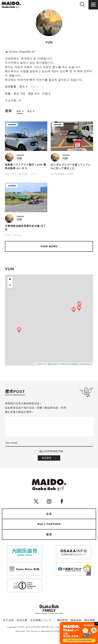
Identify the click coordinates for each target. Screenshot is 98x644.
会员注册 (22, 620)
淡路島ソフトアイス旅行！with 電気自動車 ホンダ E (26, 167)
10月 (7, 235)
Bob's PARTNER (49, 524)
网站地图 (90, 620)
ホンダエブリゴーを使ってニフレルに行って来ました (71, 167)
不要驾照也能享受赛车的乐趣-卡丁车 (25, 228)
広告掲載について (41, 620)
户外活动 (17, 235)
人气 (33, 174)
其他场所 (23, 174)
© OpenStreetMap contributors (75, 364)
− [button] (10, 285)
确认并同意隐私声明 (51, 451)
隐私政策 (76, 620)
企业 (49, 514)
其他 (14, 174)
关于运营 (8, 620)
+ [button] (10, 280)
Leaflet (39, 364)
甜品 (7, 174)
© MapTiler (51, 364)
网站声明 (63, 620)
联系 (49, 534)
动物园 (70, 174)
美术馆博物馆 (58, 174)
